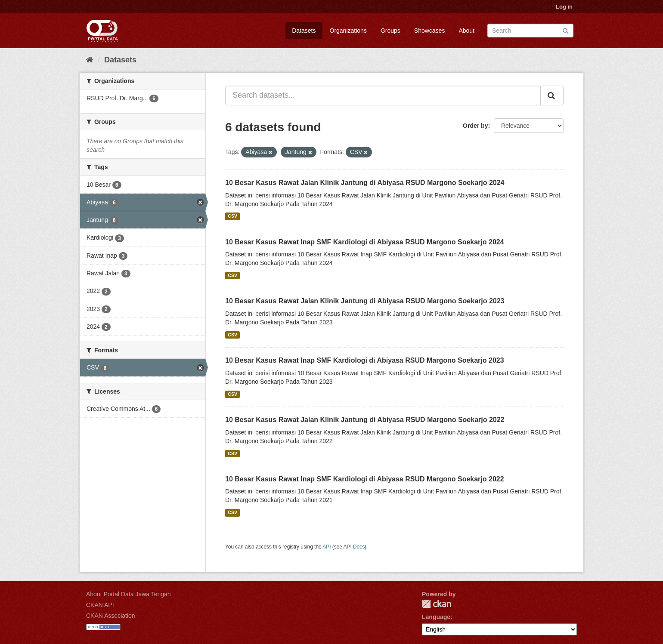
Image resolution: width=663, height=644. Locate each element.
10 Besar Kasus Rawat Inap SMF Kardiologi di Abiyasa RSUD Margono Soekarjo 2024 (365, 242)
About (466, 31)
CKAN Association (111, 616)
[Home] (90, 60)
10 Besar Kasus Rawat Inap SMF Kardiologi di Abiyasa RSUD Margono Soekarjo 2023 (365, 360)
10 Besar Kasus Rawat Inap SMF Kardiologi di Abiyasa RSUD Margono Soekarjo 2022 (365, 479)
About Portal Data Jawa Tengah (129, 594)
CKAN (437, 604)
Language (436, 617)
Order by (475, 126)
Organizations (348, 31)
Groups (390, 31)
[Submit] (565, 30)
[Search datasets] (530, 31)
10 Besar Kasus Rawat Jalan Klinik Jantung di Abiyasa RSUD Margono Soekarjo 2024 (365, 183)
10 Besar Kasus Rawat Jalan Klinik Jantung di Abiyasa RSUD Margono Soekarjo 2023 (365, 301)
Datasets (304, 31)
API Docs (354, 547)
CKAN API (100, 605)
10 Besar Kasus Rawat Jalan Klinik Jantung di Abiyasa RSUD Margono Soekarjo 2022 (365, 420)
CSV (232, 216)
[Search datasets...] (383, 96)
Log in (564, 7)
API (327, 547)
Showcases (430, 31)
